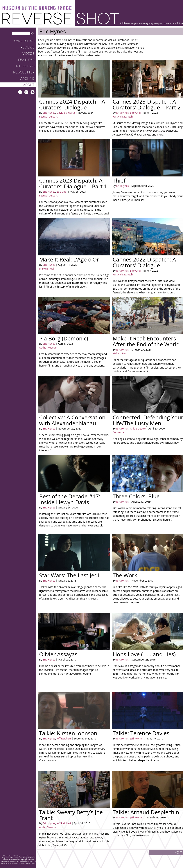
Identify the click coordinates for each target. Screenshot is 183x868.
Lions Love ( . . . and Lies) (144, 654)
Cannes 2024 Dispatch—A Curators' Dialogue (72, 104)
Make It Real (46, 269)
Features (26, 60)
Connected (119, 432)
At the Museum (48, 348)
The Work (125, 575)
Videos (28, 54)
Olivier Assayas (58, 654)
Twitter (26, 92)
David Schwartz (65, 113)
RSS (32, 92)
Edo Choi (135, 113)
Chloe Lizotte (137, 428)
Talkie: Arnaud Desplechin (146, 812)
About (29, 85)
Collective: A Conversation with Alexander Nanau (72, 420)
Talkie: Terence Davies (141, 733)
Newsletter (24, 72)
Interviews (25, 66)
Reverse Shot (61, 18)
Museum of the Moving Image (37, 8)
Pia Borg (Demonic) (64, 338)
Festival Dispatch (49, 117)
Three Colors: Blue (136, 496)
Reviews (27, 47)
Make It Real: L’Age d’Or (69, 259)
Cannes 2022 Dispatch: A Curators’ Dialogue (144, 262)
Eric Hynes (49, 113)
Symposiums (24, 41)
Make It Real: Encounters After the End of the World (146, 341)
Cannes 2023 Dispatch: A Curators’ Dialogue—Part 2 (147, 104)
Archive (27, 79)
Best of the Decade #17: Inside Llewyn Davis (70, 499)
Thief (119, 180)
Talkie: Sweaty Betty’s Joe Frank (71, 815)
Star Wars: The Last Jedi (69, 575)
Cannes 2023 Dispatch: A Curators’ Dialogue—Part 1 (73, 183)
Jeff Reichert (63, 738)
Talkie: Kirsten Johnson (68, 733)
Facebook (20, 92)
